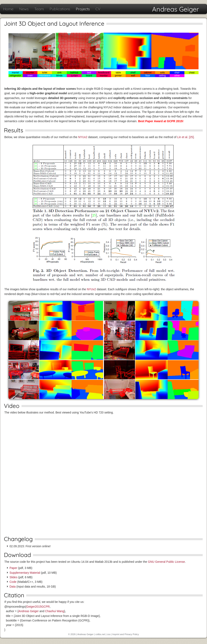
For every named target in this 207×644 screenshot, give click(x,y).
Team (39, 9)
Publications (60, 9)
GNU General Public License (166, 562)
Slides (13, 577)
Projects (83, 9)
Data (13, 587)
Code (13, 582)
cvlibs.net (100, 634)
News (24, 9)
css (109, 634)
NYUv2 (83, 137)
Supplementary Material (25, 573)
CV (98, 9)
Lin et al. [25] (186, 137)
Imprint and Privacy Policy (126, 634)
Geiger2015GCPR (38, 607)
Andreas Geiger (175, 9)
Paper (13, 568)
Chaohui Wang (55, 611)
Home (8, 9)
